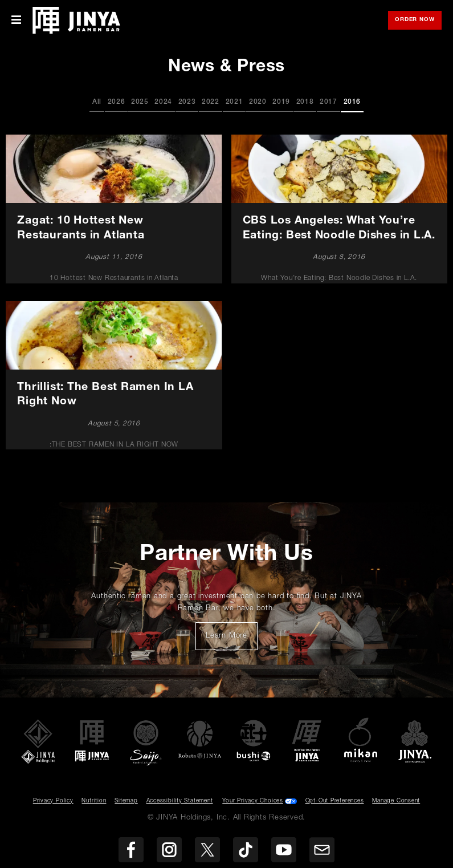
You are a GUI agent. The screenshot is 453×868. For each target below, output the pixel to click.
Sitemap (126, 801)
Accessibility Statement (180, 801)
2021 (234, 102)
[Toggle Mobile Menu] (16, 20)
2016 (352, 102)
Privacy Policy (53, 801)
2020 (258, 102)
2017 (328, 102)
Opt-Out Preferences (335, 801)
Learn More (232, 639)
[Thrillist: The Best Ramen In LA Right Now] (114, 375)
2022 (211, 102)
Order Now (418, 21)
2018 (305, 102)
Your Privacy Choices (253, 801)
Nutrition (94, 801)
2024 (163, 102)
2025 (140, 102)
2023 (187, 102)
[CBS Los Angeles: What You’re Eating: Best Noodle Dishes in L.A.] (339, 209)
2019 (281, 102)
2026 (117, 102)
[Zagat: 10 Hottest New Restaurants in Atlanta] (114, 209)
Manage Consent (396, 801)
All (97, 102)
